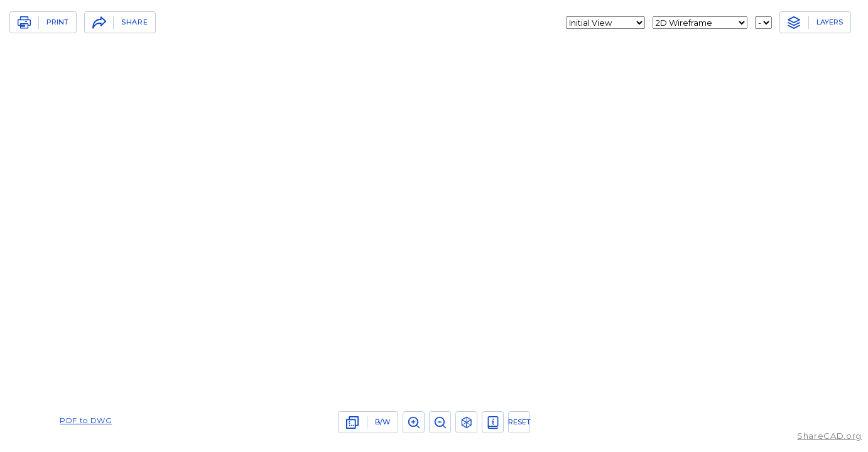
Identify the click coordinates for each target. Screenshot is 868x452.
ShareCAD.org (829, 436)
